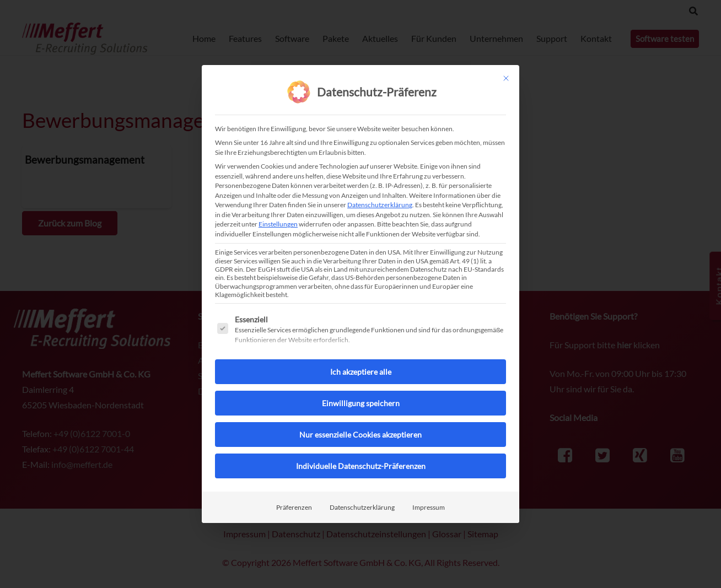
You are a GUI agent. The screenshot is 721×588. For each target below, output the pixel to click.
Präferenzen (294, 506)
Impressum (429, 506)
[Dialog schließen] (506, 78)
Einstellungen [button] (278, 223)
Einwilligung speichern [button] (361, 402)
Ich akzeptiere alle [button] (361, 371)
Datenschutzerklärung (380, 204)
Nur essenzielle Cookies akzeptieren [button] (360, 433)
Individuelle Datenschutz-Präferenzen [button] (361, 465)
